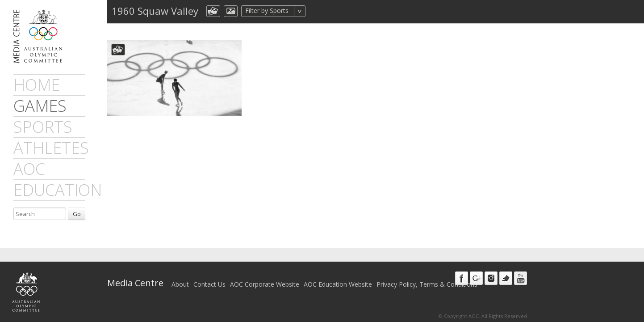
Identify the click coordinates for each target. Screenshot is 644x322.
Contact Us (209, 284)
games (40, 106)
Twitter (506, 278)
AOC (29, 169)
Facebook (462, 278)
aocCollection (213, 11)
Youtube (521, 278)
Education (58, 190)
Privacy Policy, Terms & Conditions (427, 284)
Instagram (491, 278)
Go (77, 214)
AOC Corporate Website (265, 284)
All (317, 11)
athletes (51, 148)
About (180, 284)
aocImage (231, 11)
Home (37, 85)
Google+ (476, 278)
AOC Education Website (338, 284)
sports (43, 127)
